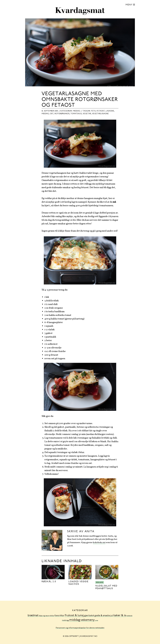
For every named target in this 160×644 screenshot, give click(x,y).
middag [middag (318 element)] (75, 620)
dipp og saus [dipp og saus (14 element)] (44, 616)
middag (76, 111)
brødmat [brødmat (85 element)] (33, 616)
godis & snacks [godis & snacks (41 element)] (102, 616)
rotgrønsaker (62, 114)
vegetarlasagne (100, 114)
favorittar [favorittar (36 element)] (59, 616)
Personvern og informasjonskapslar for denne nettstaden (80, 628)
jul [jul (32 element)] (112, 616)
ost (52, 114)
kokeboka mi (99, 543)
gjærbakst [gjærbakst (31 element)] (89, 616)
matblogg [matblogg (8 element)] (65, 620)
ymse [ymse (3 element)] (97, 620)
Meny (129, 5)
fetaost (101, 111)
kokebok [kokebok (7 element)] (129, 616)
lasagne (110, 111)
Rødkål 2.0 (49, 582)
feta (93, 111)
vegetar (87, 114)
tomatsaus (76, 114)
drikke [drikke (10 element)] (52, 616)
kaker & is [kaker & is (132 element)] (120, 616)
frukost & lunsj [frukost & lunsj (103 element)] (74, 616)
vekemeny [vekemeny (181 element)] (88, 620)
